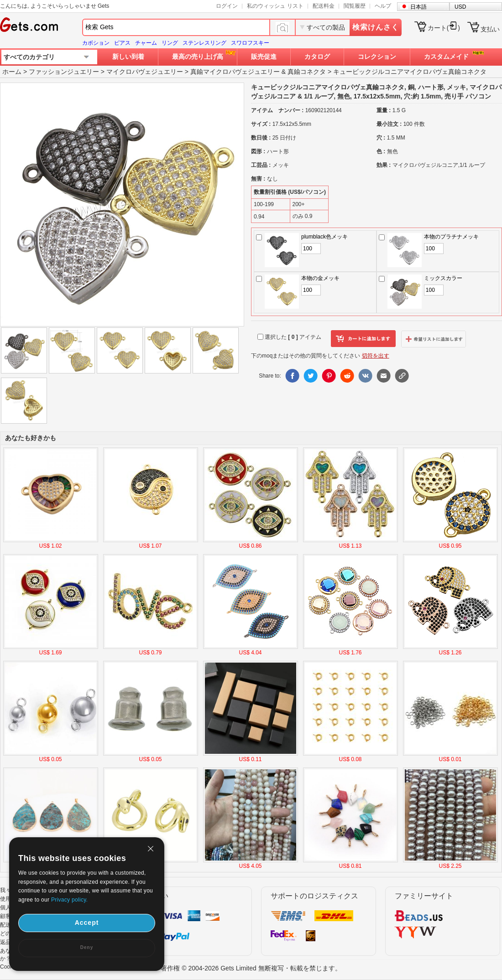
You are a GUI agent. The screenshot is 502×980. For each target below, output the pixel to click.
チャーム (146, 43)
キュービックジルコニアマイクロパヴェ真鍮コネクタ (410, 72)
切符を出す (376, 356)
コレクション (377, 57)
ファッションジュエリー (64, 72)
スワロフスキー (250, 43)
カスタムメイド (446, 57)
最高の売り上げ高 (198, 57)
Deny (87, 947)
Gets (29, 25)
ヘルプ (383, 6)
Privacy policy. (69, 900)
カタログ (317, 57)
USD (460, 7)
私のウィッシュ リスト (275, 6)
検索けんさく (376, 27)
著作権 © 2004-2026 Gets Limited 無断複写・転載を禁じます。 (251, 968)
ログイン (227, 6)
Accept (87, 923)
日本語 (418, 7)
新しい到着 (128, 57)
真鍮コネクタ (307, 72)
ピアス (122, 43)
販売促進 (264, 57)
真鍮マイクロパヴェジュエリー (235, 72)
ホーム (12, 72)
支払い (490, 29)
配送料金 (324, 6)
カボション (96, 43)
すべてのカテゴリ (29, 57)
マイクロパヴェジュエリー (145, 72)
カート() (444, 28)
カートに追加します (363, 339)
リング (170, 43)
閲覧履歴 (355, 6)
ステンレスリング (204, 43)
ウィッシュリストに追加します (434, 339)
